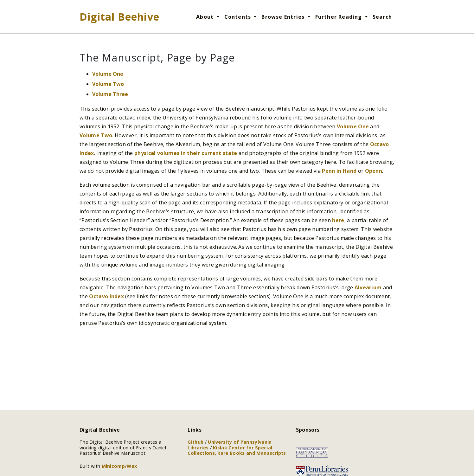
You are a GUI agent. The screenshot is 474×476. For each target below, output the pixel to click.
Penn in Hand (339, 171)
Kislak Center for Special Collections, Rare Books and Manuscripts (237, 450)
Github (196, 442)
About (206, 17)
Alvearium (368, 287)
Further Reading (339, 17)
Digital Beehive (119, 17)
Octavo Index (106, 296)
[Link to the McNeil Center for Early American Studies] (312, 452)
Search (382, 17)
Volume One (108, 74)
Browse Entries (284, 17)
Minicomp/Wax (119, 466)
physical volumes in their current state (186, 153)
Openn (374, 171)
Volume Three (110, 94)
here (338, 220)
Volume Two (108, 84)
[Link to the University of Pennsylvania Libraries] (322, 471)
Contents (239, 17)
